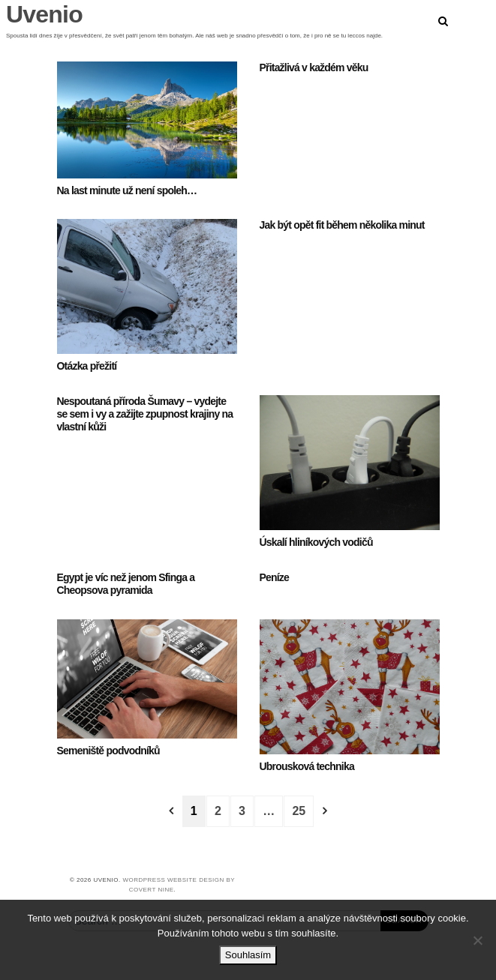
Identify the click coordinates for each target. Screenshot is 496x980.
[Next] (325, 811)
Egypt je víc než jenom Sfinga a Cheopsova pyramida (126, 584)
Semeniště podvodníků (108, 751)
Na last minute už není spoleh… (127, 190)
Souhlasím (248, 955)
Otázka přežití (87, 366)
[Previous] (171, 811)
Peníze (275, 577)
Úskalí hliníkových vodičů (316, 542)
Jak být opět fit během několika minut (342, 225)
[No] (477, 940)
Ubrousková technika (307, 766)
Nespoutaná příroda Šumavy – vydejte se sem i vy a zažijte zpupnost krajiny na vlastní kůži (145, 414)
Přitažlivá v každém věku (314, 67)
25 (299, 811)
